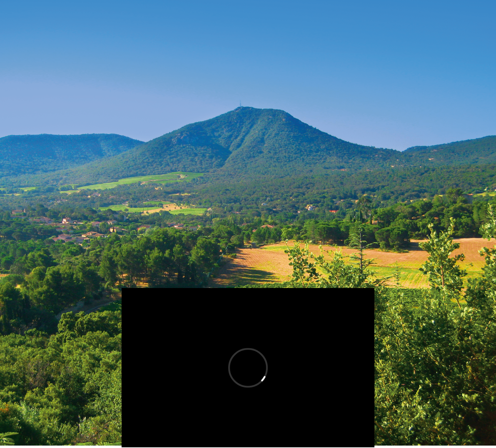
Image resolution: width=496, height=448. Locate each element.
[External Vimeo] (248, 368)
